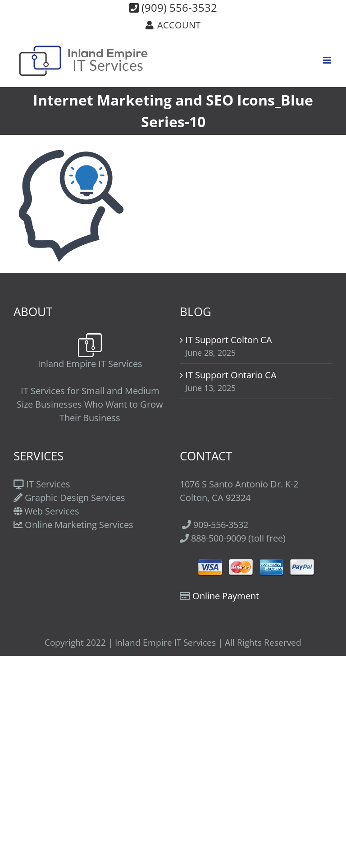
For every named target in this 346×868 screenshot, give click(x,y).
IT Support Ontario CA (231, 375)
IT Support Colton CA (229, 340)
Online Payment (226, 596)
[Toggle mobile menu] (328, 60)
